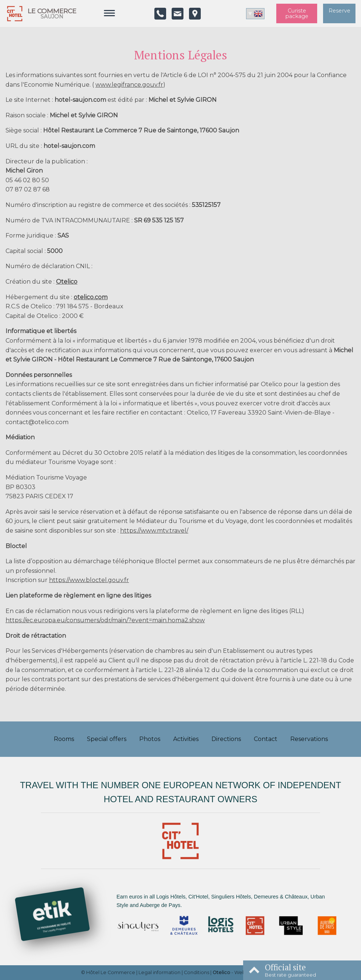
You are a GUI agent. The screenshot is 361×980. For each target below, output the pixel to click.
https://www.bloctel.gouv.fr (89, 580)
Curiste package (297, 13)
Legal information (160, 972)
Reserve (339, 11)
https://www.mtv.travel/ (154, 531)
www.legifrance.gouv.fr (129, 85)
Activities (186, 739)
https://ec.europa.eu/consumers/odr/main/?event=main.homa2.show (105, 620)
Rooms (64, 739)
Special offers (107, 739)
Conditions (197, 972)
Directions (226, 739)
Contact (266, 739)
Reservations (309, 739)
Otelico (67, 282)
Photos (150, 739)
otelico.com (91, 297)
